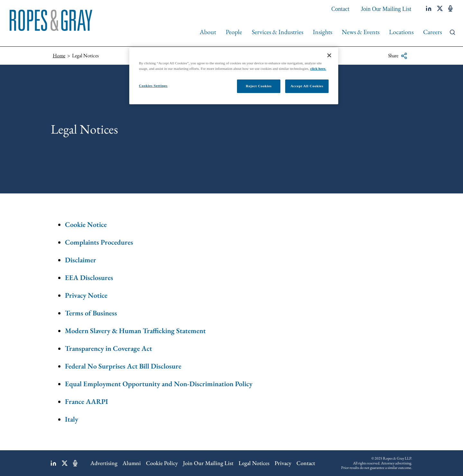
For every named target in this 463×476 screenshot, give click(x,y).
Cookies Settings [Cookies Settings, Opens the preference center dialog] (153, 86)
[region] (234, 76)
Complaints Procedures (99, 242)
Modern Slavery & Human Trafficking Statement (135, 331)
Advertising (104, 463)
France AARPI (86, 401)
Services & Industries (277, 32)
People (234, 32)
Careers (432, 32)
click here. (318, 69)
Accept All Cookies (307, 86)
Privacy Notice (86, 295)
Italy (72, 419)
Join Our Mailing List (386, 9)
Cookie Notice (86, 224)
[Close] (329, 55)
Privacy (283, 463)
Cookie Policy (162, 463)
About (208, 32)
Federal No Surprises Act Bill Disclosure (123, 366)
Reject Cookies (259, 86)
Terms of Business (91, 313)
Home (59, 56)
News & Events (361, 32)
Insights (322, 32)
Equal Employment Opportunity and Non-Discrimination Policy (159, 384)
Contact (340, 9)
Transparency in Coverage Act (109, 348)
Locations (401, 32)
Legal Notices (254, 463)
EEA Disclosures (89, 278)
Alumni (132, 463)
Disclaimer (81, 260)
